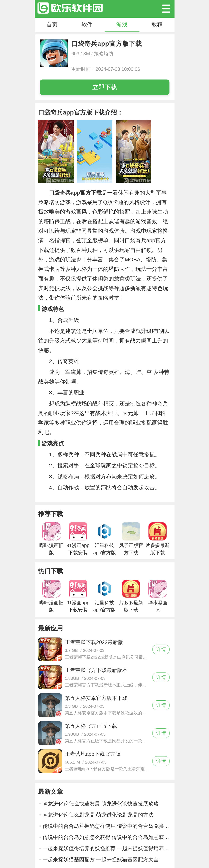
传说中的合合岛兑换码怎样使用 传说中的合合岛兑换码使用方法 (107, 826)
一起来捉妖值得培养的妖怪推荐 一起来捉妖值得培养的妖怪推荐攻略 (107, 848)
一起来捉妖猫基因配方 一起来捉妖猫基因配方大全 (101, 860)
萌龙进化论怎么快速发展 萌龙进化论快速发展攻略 (101, 804)
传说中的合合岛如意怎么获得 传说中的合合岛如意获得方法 (107, 837)
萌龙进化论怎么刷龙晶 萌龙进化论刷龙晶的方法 (98, 815)
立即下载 (105, 87)
